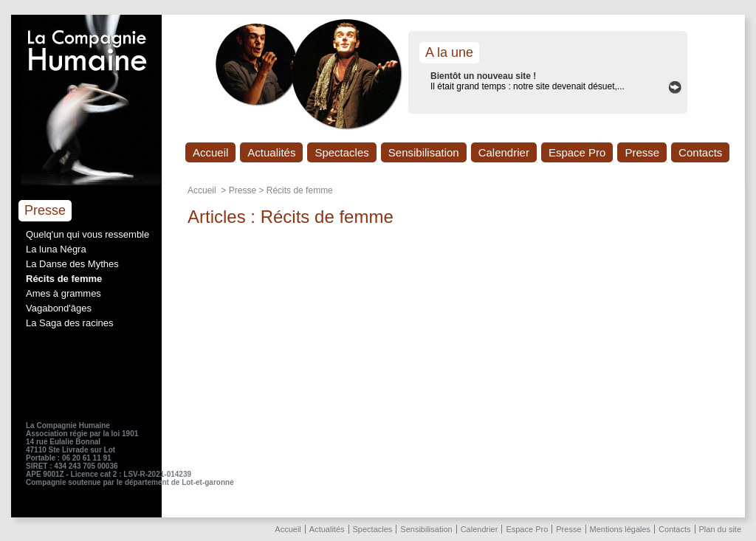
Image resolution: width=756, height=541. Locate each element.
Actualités (271, 152)
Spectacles (341, 152)
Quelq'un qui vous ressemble (87, 234)
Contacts (700, 152)
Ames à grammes (63, 293)
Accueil (210, 152)
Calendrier (504, 152)
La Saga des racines (70, 323)
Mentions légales (621, 529)
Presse (642, 152)
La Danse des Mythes (72, 264)
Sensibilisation (424, 152)
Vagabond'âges (59, 308)
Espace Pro (577, 152)
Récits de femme (64, 279)
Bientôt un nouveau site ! (483, 76)
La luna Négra (56, 249)
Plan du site (720, 529)
